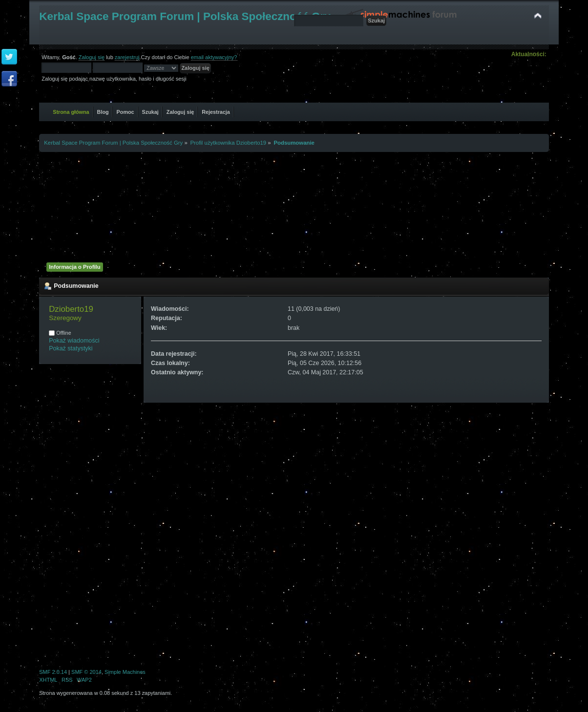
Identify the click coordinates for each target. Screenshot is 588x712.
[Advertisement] (294, 206)
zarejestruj (127, 57)
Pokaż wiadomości (74, 341)
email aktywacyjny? (214, 57)
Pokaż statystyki (71, 348)
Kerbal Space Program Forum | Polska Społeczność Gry (185, 16)
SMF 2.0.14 (53, 672)
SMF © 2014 (86, 672)
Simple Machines (125, 672)
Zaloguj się (92, 57)
